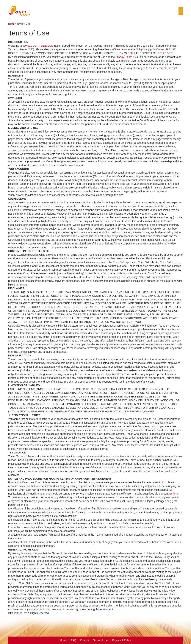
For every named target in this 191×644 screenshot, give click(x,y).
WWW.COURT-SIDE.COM (39, 46)
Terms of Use (101, 640)
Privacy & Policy (122, 640)
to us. (162, 49)
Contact (84, 640)
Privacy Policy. (124, 57)
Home (11, 24)
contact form (171, 494)
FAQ (73, 640)
